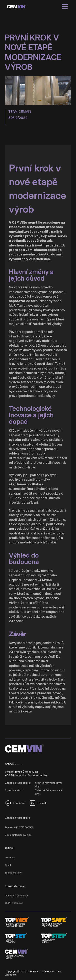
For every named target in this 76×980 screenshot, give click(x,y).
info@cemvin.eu (22, 835)
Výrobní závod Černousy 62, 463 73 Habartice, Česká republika (26, 773)
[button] (65, 7)
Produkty (10, 857)
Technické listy (13, 873)
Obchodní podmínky (16, 895)
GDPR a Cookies (14, 903)
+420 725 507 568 (24, 827)
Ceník (8, 865)
